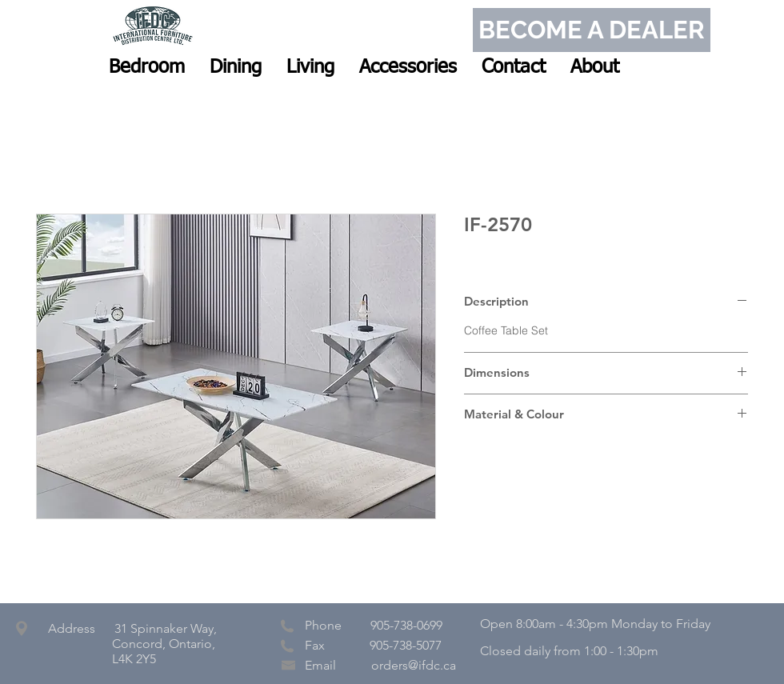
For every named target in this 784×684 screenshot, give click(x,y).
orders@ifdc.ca (414, 665)
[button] (147, 67)
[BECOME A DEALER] (592, 30)
